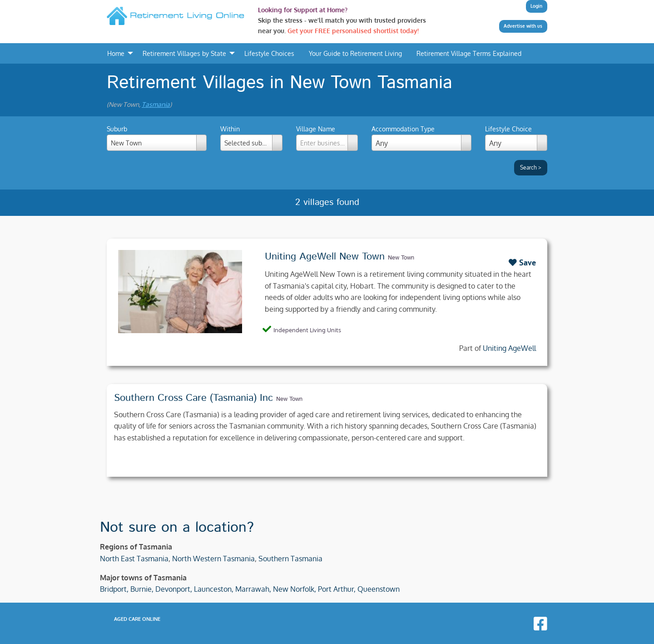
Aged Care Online (137, 619)
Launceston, (214, 589)
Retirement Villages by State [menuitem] (184, 53)
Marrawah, (253, 589)
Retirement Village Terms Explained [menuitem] (469, 53)
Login (536, 6)
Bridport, (114, 589)
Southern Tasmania (290, 559)
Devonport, (174, 589)
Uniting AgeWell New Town (325, 257)
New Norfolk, (295, 589)
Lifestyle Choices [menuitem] (269, 53)
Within (251, 138)
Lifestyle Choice (508, 129)
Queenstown (379, 589)
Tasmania (156, 104)
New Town (401, 258)
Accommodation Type (403, 129)
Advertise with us (523, 26)
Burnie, (142, 589)
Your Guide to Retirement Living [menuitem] (355, 53)
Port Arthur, (337, 589)
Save (522, 262)
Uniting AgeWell (509, 348)
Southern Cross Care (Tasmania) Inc (193, 398)
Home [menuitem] (116, 53)
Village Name (327, 138)
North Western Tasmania (213, 559)
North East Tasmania (134, 559)
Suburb (157, 138)
